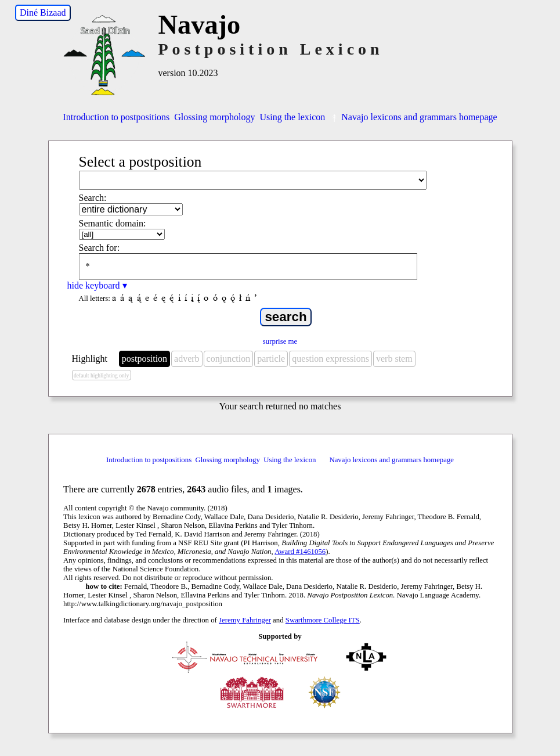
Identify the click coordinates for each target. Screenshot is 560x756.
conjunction (229, 359)
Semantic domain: (113, 223)
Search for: (100, 248)
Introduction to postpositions (116, 117)
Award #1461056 (300, 552)
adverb (187, 359)
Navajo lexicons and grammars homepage (413, 117)
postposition (144, 359)
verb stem (394, 359)
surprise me (280, 341)
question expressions (330, 359)
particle (271, 359)
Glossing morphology (214, 117)
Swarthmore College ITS (323, 620)
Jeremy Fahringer (245, 620)
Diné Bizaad (43, 12)
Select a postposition (140, 162)
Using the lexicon (292, 117)
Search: (93, 198)
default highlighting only (101, 375)
